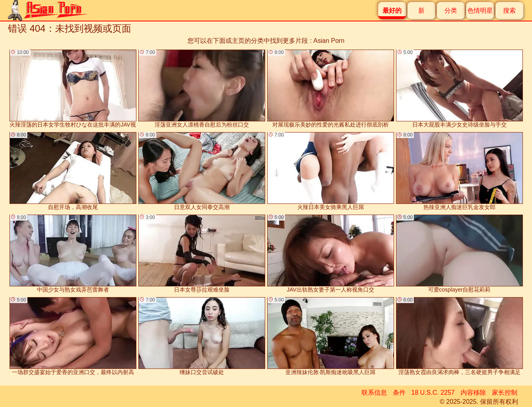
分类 (451, 11)
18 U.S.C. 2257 (433, 393)
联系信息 (374, 393)
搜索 (509, 11)
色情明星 (480, 11)
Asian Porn (329, 41)
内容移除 (473, 393)
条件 (399, 393)
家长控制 (505, 393)
